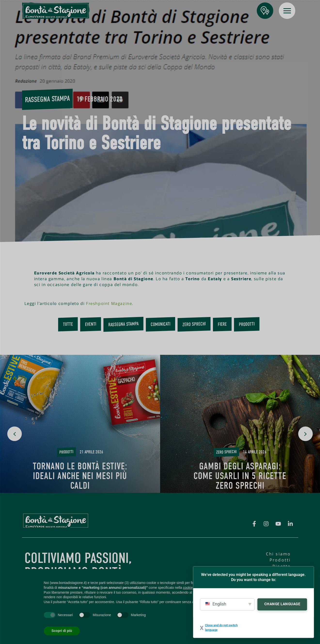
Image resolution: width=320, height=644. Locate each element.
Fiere (222, 324)
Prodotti (247, 324)
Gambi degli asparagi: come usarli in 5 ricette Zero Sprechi (240, 476)
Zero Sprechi (194, 324)
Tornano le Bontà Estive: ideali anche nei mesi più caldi (80, 476)
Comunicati (160, 324)
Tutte (68, 324)
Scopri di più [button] (62, 631)
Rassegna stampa (47, 99)
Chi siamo (278, 554)
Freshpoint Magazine (109, 304)
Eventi (91, 324)
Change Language (282, 604)
